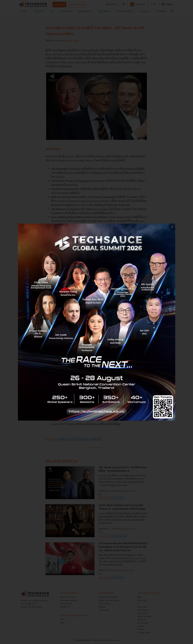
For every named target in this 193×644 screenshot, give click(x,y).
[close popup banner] (172, 227)
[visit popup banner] (97, 322)
